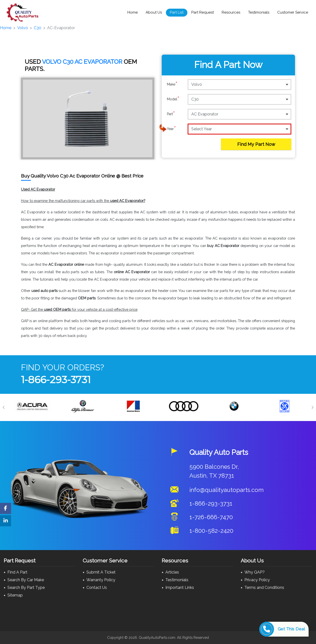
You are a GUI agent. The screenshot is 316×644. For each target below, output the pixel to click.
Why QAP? (255, 572)
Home (133, 12)
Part (171, 114)
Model (173, 99)
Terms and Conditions (264, 588)
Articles (172, 572)
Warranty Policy (101, 580)
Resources (231, 12)
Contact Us (97, 588)
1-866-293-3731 (56, 380)
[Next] (312, 407)
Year (171, 129)
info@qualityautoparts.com (227, 490)
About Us (154, 12)
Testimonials (259, 12)
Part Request (203, 12)
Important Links (180, 588)
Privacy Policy (257, 580)
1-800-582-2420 (211, 531)
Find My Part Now (256, 144)
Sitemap (15, 595)
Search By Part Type (26, 588)
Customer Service (293, 12)
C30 (38, 28)
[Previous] (4, 407)
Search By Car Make (26, 580)
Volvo (23, 28)
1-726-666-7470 (211, 517)
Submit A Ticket (101, 572)
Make (172, 84)
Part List (177, 12)
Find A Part (17, 572)
